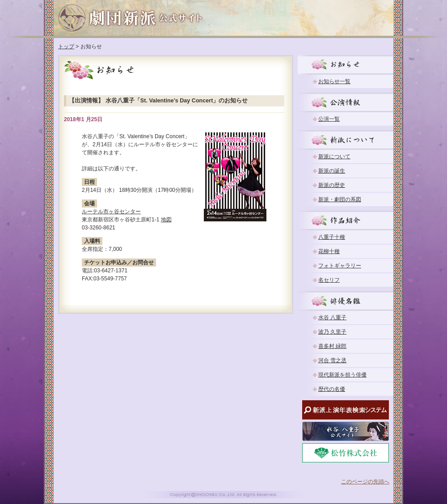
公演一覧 (329, 119)
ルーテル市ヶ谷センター (111, 212)
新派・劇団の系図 (340, 199)
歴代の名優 (332, 389)
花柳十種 (329, 251)
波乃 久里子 (332, 332)
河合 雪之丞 (332, 360)
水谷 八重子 (332, 318)
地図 (166, 220)
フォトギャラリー (340, 266)
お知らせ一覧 (334, 81)
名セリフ (329, 280)
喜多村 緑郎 (332, 346)
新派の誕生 (332, 171)
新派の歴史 (332, 185)
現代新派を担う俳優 (342, 375)
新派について (334, 157)
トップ (66, 47)
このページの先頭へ (365, 482)
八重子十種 (332, 237)
